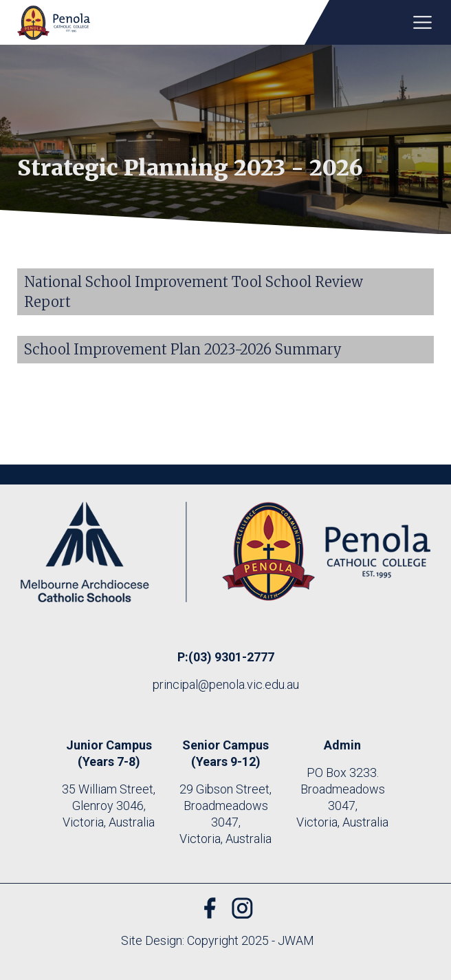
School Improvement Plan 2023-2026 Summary (183, 349)
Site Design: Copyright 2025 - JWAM (218, 940)
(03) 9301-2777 (231, 657)
